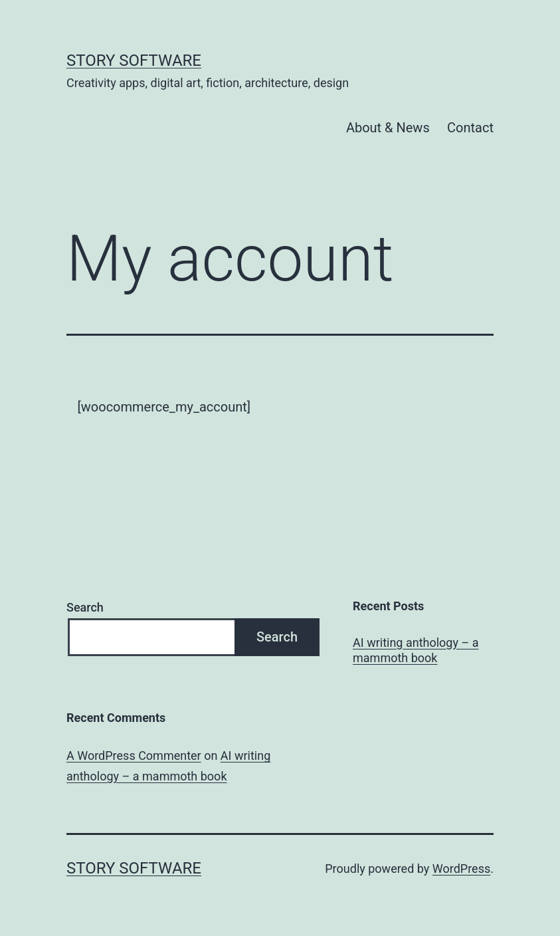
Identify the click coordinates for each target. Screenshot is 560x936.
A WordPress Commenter (134, 756)
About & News (388, 128)
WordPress (461, 869)
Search (85, 607)
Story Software (134, 60)
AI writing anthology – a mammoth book (416, 650)
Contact (470, 128)
